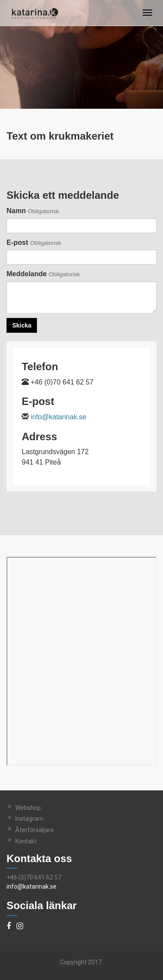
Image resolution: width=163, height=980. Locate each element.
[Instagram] (20, 926)
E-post (34, 242)
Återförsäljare (35, 830)
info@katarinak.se (58, 417)
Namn (33, 211)
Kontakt (26, 841)
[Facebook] (9, 926)
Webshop (28, 808)
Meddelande (43, 274)
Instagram (29, 819)
